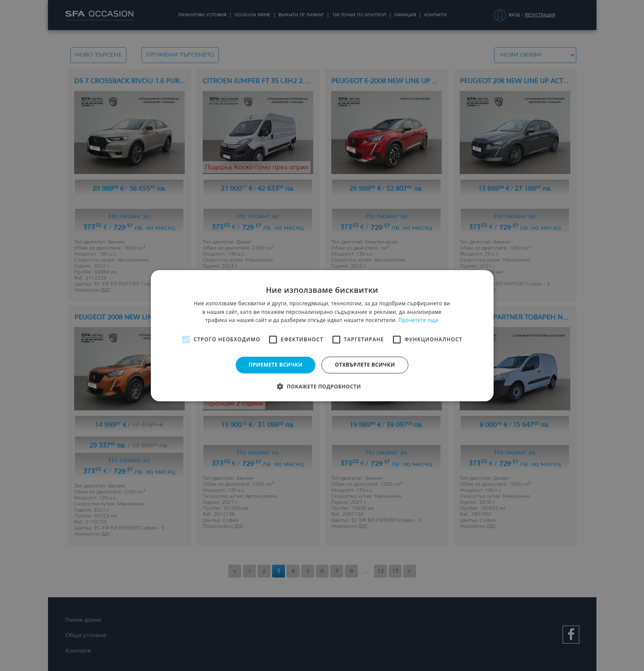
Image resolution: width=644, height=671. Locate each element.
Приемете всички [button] (276, 365)
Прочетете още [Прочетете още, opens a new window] (419, 320)
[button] (322, 386)
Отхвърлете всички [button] (365, 365)
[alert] (322, 335)
